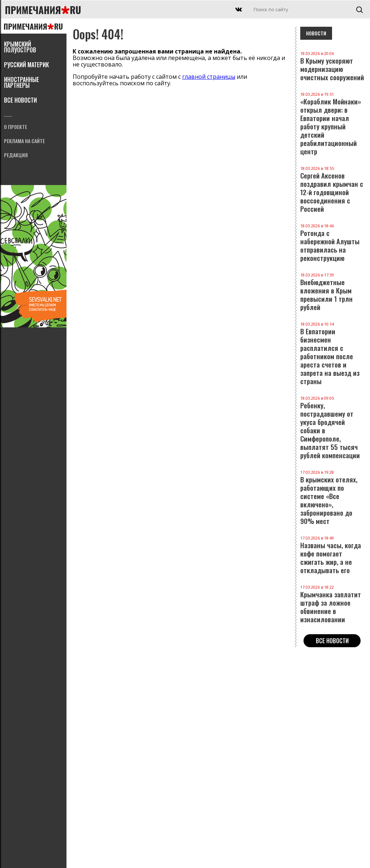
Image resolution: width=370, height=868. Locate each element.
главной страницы (209, 77)
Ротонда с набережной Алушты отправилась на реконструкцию (332, 243)
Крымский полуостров (20, 48)
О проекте (16, 127)
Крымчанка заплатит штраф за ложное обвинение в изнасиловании (332, 604)
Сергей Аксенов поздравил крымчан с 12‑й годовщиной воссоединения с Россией (332, 190)
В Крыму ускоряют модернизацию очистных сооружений (332, 66)
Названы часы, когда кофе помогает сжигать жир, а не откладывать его (332, 555)
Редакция (16, 156)
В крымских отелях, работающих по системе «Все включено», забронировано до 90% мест (332, 498)
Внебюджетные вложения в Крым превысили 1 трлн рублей (332, 292)
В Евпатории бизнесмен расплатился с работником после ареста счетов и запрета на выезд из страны (332, 354)
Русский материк (26, 65)
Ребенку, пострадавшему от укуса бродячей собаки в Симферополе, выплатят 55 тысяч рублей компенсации (332, 428)
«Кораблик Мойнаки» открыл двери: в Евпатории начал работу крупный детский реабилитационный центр (332, 124)
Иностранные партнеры (21, 83)
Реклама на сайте (24, 141)
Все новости (20, 101)
